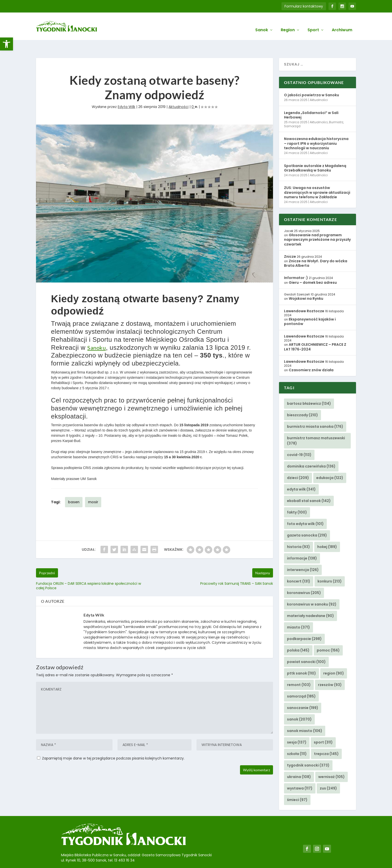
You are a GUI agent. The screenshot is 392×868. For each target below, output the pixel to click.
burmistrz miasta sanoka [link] (315, 411)
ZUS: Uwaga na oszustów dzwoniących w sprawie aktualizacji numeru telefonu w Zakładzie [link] (317, 177)
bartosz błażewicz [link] (309, 388)
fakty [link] (297, 497)
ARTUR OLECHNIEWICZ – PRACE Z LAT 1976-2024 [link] (315, 331)
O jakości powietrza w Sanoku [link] (311, 79)
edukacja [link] (330, 462)
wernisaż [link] (331, 761)
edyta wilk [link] (301, 474)
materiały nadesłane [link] (310, 600)
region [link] (334, 658)
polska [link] (298, 635)
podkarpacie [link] (304, 623)
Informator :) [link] (296, 262)
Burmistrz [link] (336, 107)
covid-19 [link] (299, 439)
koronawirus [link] (304, 577)
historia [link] (298, 531)
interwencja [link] (303, 554)
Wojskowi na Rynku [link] (306, 283)
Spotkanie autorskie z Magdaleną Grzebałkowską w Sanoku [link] (315, 152)
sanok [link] (299, 704)
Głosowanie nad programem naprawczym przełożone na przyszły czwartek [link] (317, 224)
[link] (6, 44)
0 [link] (195, 91)
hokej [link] (327, 531)
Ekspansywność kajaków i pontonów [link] (310, 306)
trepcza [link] (326, 738)
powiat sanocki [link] (306, 646)
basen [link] (74, 486)
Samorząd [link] (292, 111)
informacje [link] (302, 543)
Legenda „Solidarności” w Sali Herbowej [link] (311, 99)
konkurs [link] (330, 566)
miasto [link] (298, 612)
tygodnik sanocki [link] (308, 750)
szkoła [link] (297, 738)
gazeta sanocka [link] (307, 520)
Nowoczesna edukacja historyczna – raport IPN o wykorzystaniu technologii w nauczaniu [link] (316, 128)
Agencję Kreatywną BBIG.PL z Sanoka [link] (201, 857)
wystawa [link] (300, 773)
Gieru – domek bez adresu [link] (313, 267)
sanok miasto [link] (305, 715)
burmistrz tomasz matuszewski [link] (316, 425)
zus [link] (328, 773)
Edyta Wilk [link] (126, 91)
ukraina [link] (299, 761)
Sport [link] (313, 23)
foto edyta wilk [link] (305, 508)
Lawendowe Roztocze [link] (304, 295)
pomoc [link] (328, 635)
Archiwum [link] (342, 23)
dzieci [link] (298, 462)
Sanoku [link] (96, 332)
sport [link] (323, 727)
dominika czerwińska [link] (311, 451)
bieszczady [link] (302, 399)
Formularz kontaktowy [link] (304, 6)
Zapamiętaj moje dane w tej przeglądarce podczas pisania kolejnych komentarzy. (113, 743)
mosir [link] (93, 486)
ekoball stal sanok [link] (309, 485)
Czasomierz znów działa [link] (311, 354)
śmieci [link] (297, 784)
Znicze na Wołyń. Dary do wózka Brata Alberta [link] (316, 248)
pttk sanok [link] (301, 658)
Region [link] (288, 23)
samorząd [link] (301, 681)
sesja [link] (297, 727)
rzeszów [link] (330, 669)
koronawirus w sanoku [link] (312, 589)
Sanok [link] (262, 23)
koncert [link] (299, 566)
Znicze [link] (290, 241)
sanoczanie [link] (303, 692)
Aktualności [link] (178, 91)
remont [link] (299, 669)
